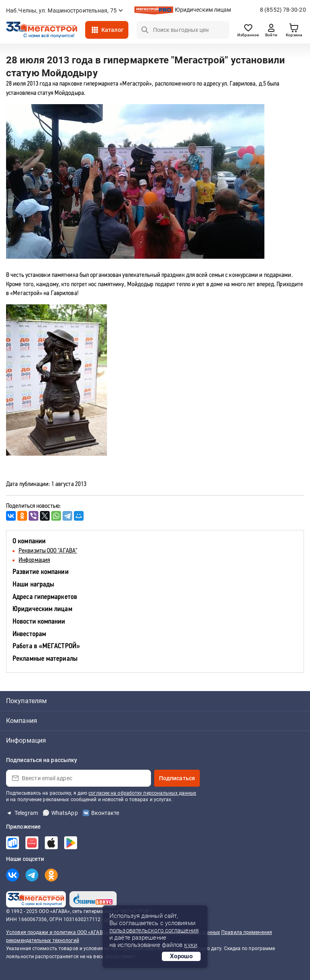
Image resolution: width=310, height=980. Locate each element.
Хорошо (181, 956)
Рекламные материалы (45, 659)
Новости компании (39, 622)
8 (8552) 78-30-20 (283, 10)
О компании (29, 541)
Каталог (112, 30)
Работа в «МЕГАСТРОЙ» (46, 646)
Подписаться (177, 778)
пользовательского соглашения (154, 930)
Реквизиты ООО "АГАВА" (48, 551)
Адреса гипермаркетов (45, 597)
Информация (34, 560)
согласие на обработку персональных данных (142, 793)
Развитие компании (41, 572)
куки (190, 945)
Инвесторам (29, 634)
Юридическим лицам (203, 10)
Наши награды (33, 585)
